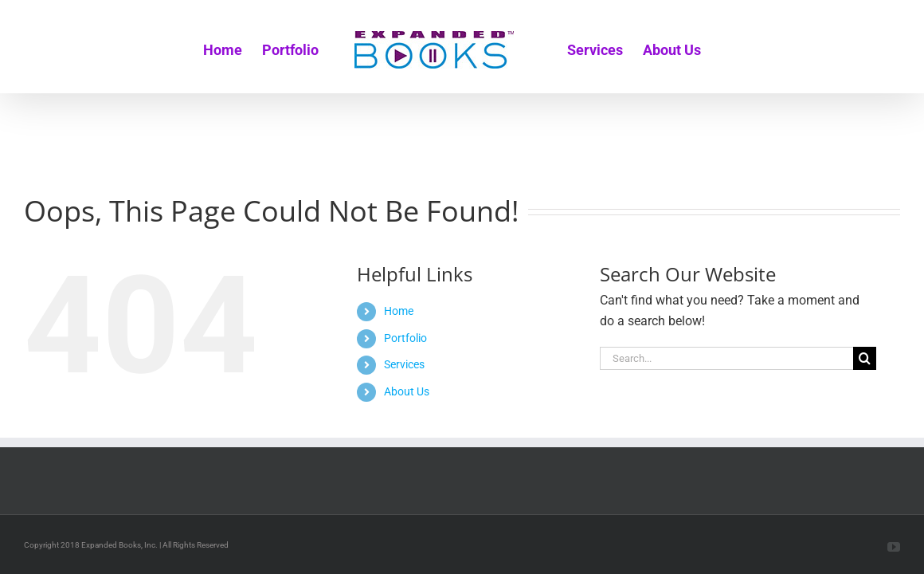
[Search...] (726, 358)
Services (404, 364)
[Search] (865, 358)
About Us (407, 391)
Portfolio (405, 338)
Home (399, 311)
